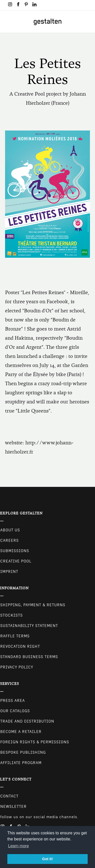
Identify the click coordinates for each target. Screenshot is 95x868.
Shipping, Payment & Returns (33, 605)
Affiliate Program (21, 763)
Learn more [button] (18, 846)
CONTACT (9, 796)
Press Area (13, 701)
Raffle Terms (15, 636)
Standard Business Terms (29, 657)
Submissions (15, 551)
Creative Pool (16, 561)
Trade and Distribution (27, 721)
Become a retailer (21, 732)
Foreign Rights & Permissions (35, 742)
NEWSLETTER (13, 807)
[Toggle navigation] (7, 21)
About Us (10, 530)
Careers (9, 540)
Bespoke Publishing (23, 752)
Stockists (12, 615)
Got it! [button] (47, 859)
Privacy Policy (17, 667)
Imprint (9, 572)
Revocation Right (20, 646)
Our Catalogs (15, 711)
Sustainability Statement (29, 626)
